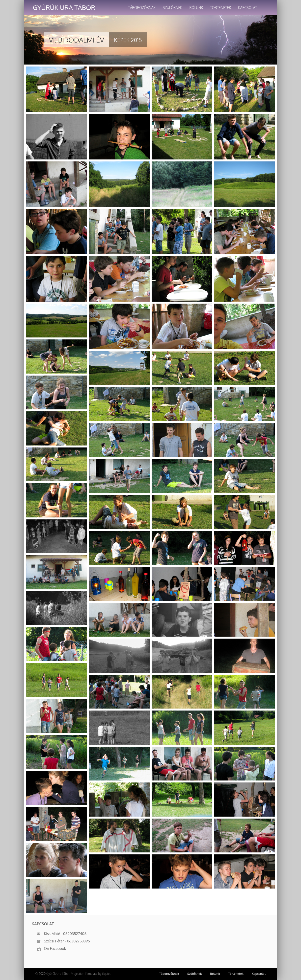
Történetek (220, 8)
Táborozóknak (142, 8)
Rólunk (196, 8)
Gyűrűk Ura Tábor (64, 7)
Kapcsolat (247, 8)
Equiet (107, 974)
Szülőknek (173, 8)
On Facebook (51, 948)
